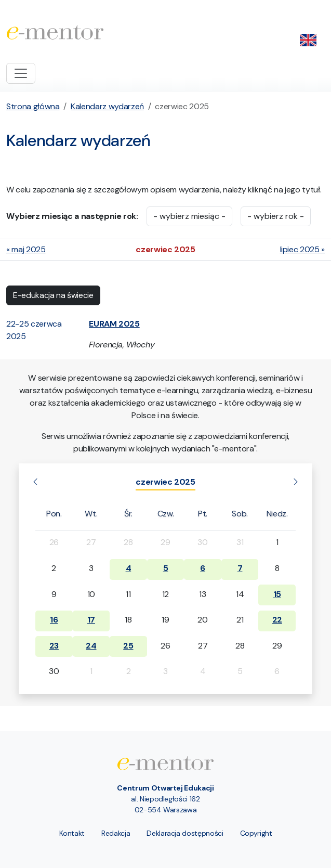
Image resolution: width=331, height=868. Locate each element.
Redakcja (116, 833)
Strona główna (33, 106)
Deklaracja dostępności (185, 833)
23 (54, 646)
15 (277, 594)
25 (128, 646)
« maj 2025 (26, 249)
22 (277, 620)
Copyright (256, 833)
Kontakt (72, 833)
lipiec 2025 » (302, 249)
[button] (114, 324)
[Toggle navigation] (21, 73)
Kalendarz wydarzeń (107, 106)
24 (91, 646)
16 (54, 620)
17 (91, 620)
